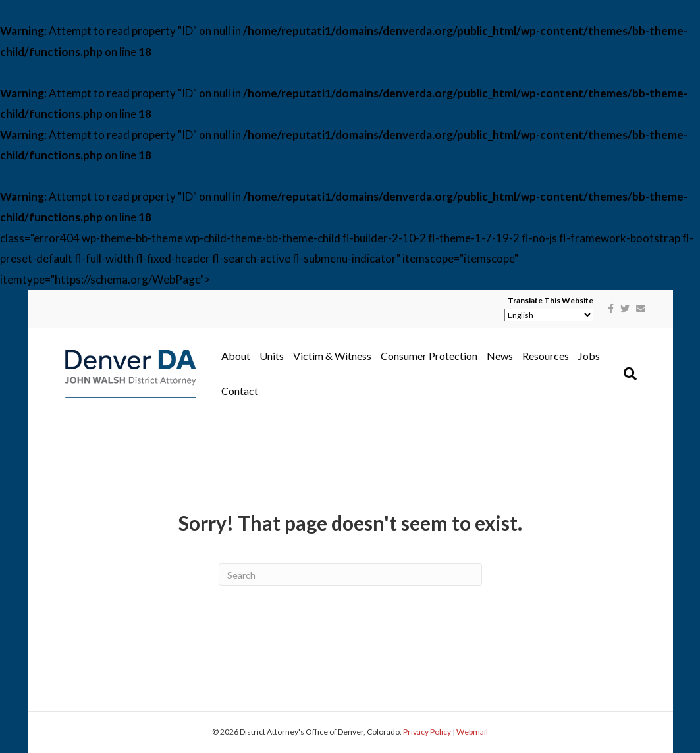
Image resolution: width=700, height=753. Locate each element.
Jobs (589, 356)
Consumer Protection (429, 356)
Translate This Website (551, 301)
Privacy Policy (427, 732)
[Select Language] (549, 315)
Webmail (472, 732)
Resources (546, 356)
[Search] (628, 374)
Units (272, 356)
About (236, 356)
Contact (240, 391)
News (500, 356)
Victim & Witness (332, 356)
